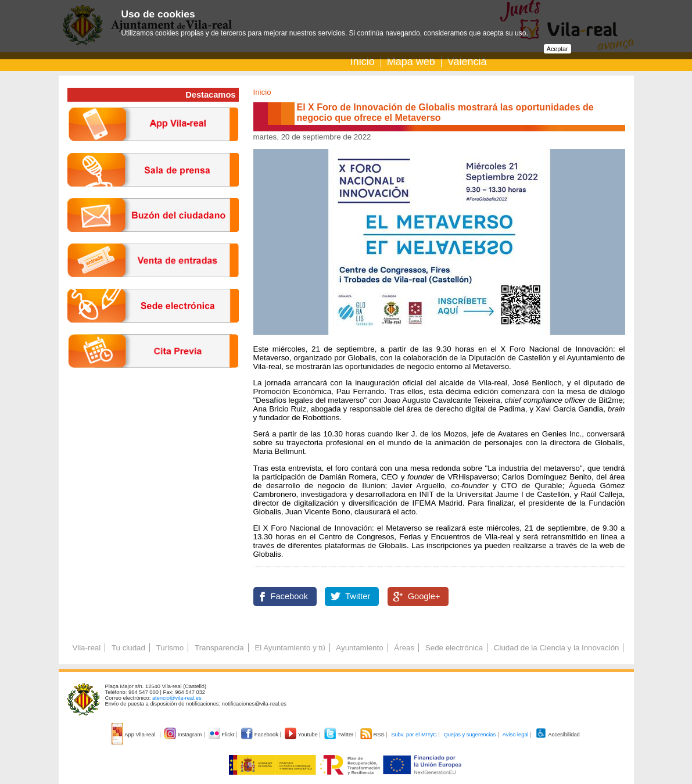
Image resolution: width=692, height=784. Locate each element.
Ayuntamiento (359, 648)
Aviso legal (516, 735)
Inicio (363, 62)
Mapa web (411, 62)
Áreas (404, 648)
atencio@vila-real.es (177, 698)
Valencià (467, 62)
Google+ (424, 596)
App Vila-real (134, 735)
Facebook (289, 596)
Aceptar (557, 49)
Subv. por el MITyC (414, 735)
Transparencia (219, 648)
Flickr (222, 735)
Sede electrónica (454, 648)
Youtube (302, 735)
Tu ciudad (128, 648)
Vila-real (87, 648)
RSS (373, 735)
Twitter (358, 596)
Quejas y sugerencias (469, 735)
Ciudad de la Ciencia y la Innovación (557, 648)
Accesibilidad (557, 735)
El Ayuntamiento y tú (290, 648)
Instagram (184, 735)
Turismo (170, 648)
